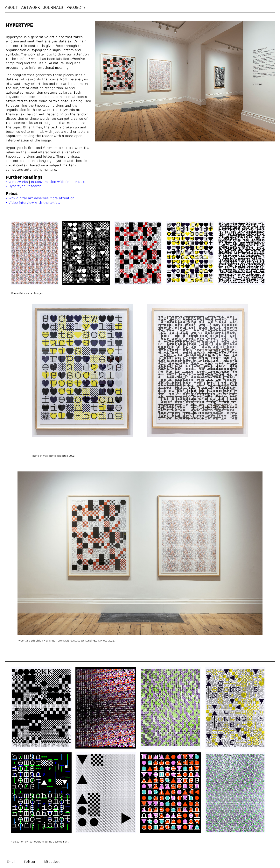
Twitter (30, 862)
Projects (76, 8)
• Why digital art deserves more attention (40, 198)
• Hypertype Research (24, 186)
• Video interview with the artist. (33, 203)
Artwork (30, 8)
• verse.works (17, 182)
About (11, 8)
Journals (53, 8)
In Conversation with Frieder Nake (58, 182)
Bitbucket (52, 862)
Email (12, 862)
